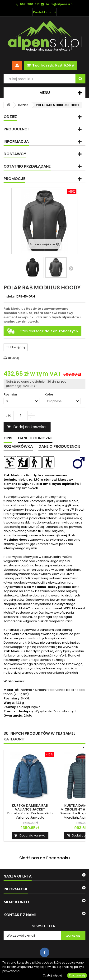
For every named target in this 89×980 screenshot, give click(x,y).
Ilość (7, 415)
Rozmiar (11, 395)
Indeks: (9, 297)
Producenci (16, 129)
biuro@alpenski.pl (60, 4)
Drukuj (13, 358)
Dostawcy (15, 154)
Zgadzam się (77, 975)
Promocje (14, 179)
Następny (71, 268)
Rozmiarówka (18, 446)
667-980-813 (30, 4)
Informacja (16, 141)
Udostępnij (16, 347)
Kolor (49, 395)
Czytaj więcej (52, 975)
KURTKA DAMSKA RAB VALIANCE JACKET (30, 807)
